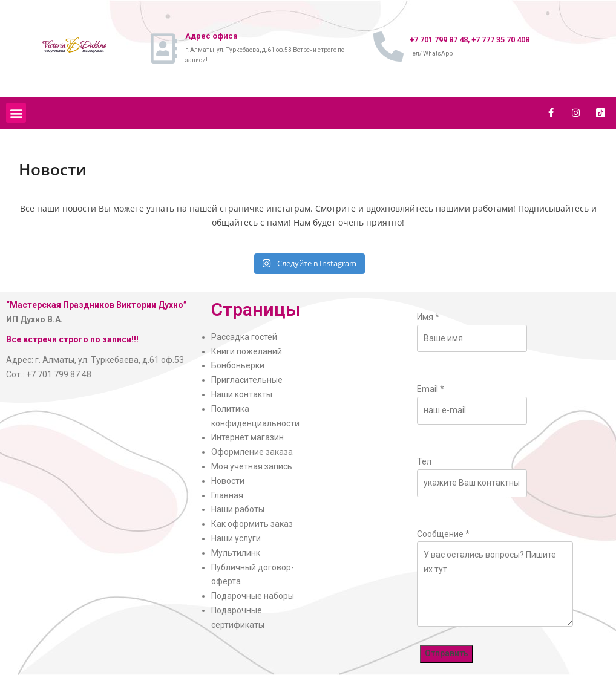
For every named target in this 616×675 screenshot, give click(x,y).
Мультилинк (236, 553)
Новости (228, 481)
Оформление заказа (252, 452)
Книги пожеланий (247, 351)
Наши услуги (236, 538)
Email (431, 389)
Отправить (447, 653)
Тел (424, 461)
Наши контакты (242, 394)
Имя (428, 317)
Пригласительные (247, 380)
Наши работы (238, 509)
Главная (227, 495)
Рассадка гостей (244, 337)
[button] (16, 113)
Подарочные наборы (253, 596)
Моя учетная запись (252, 466)
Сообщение (443, 534)
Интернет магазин (247, 437)
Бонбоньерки (238, 365)
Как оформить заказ (252, 524)
